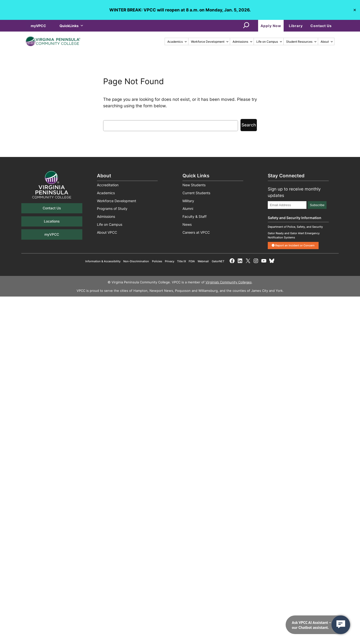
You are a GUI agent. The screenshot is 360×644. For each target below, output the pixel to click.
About (327, 42)
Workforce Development (210, 42)
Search (249, 125)
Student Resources (301, 42)
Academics (177, 42)
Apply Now (271, 26)
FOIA (192, 261)
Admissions (243, 42)
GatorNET (218, 261)
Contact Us (321, 26)
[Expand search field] (246, 26)
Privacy (170, 261)
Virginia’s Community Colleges (229, 282)
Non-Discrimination (136, 261)
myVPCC (38, 26)
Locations (52, 221)
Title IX (181, 261)
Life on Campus (269, 42)
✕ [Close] (355, 10)
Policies (157, 261)
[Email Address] (287, 205)
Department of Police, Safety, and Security (295, 227)
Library (296, 26)
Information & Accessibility (103, 261)
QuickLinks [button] (72, 26)
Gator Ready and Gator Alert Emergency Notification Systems (294, 235)
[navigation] (318, 625)
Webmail (203, 261)
